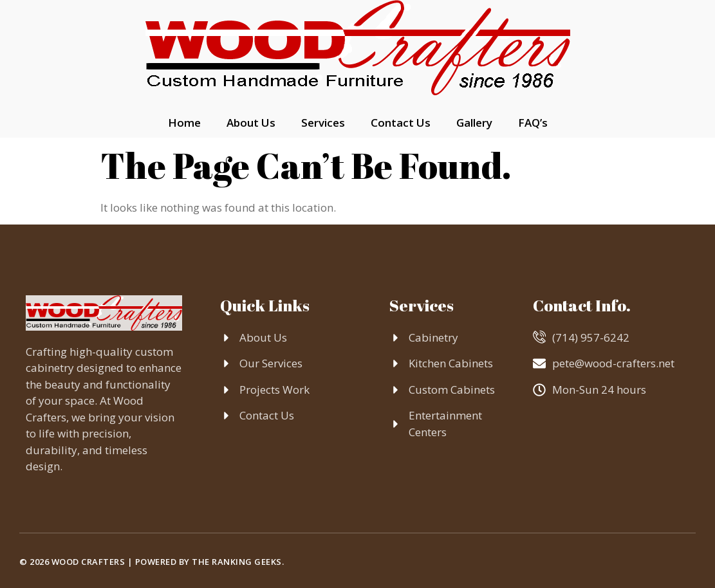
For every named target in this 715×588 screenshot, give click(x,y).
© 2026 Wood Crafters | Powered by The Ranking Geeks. (152, 562)
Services (323, 123)
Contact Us (401, 123)
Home (184, 123)
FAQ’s (533, 123)
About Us (251, 123)
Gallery (474, 123)
